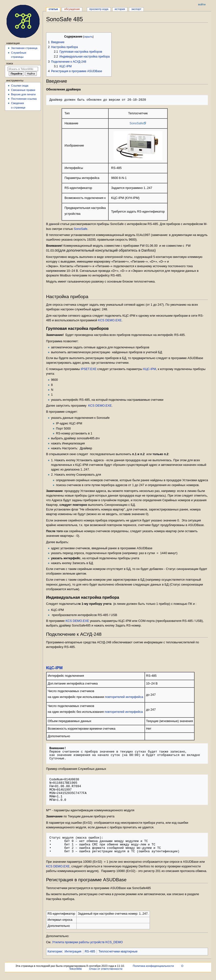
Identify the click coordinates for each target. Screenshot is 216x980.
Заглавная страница (24, 48)
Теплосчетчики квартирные (118, 951)
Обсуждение (72, 9)
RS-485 (90, 951)
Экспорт (136, 9)
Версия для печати (23, 94)
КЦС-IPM (150, 369)
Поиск (10, 63)
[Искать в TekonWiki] (23, 69)
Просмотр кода (99, 9)
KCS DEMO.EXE (110, 320)
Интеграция (73, 951)
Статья (53, 9)
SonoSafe (136, 123)
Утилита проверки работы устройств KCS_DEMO (87, 942)
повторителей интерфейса (124, 697)
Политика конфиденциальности (153, 966)
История (120, 9)
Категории (55, 951)
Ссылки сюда (20, 86)
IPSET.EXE (89, 369)
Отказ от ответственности (106, 969)
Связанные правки (23, 90)
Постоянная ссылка (24, 99)
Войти (202, 4)
